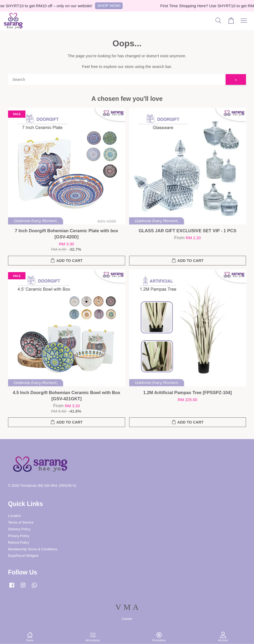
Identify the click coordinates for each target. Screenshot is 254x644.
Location (14, 516)
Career (127, 619)
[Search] (117, 79)
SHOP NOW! (111, 5)
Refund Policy (19, 542)
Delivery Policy (19, 529)
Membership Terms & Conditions (33, 549)
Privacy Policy (19, 536)
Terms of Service (21, 522)
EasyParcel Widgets (23, 556)
